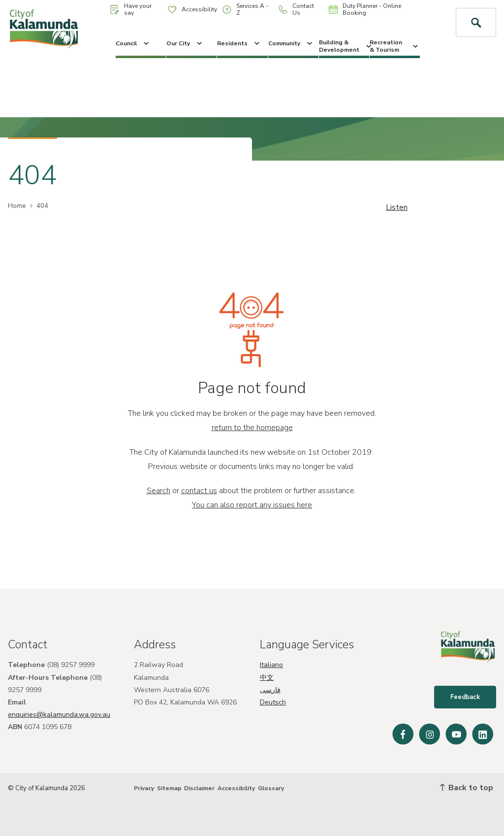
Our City (185, 43)
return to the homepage (252, 428)
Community (291, 43)
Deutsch (273, 702)
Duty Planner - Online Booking (365, 9)
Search (158, 491)
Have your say (131, 9)
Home (17, 206)
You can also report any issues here (252, 505)
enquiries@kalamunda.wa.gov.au (59, 715)
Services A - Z (245, 9)
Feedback (465, 697)
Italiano (271, 665)
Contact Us (296, 9)
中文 (267, 678)
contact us (199, 491)
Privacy (144, 788)
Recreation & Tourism (395, 46)
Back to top (467, 788)
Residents (239, 43)
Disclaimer (199, 788)
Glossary (271, 788)
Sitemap (169, 788)
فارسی (270, 690)
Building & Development (344, 46)
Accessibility (192, 9)
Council (133, 43)
